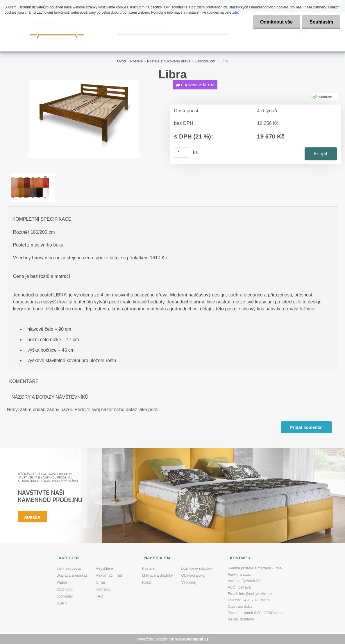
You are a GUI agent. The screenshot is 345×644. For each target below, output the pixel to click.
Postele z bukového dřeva (169, 61)
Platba (62, 582)
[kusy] (181, 152)
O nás (101, 582)
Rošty (147, 582)
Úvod (121, 61)
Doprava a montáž (72, 575)
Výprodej (189, 582)
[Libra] (84, 82)
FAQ (99, 596)
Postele (136, 61)
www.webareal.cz (192, 639)
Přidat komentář (306, 427)
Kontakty (103, 589)
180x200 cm (205, 61)
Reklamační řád (109, 575)
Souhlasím (321, 22)
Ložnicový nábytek (197, 568)
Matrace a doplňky (158, 575)
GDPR (62, 603)
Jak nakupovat (69, 568)
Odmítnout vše (276, 22)
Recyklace (104, 568)
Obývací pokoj (193, 575)
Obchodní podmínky (65, 593)
